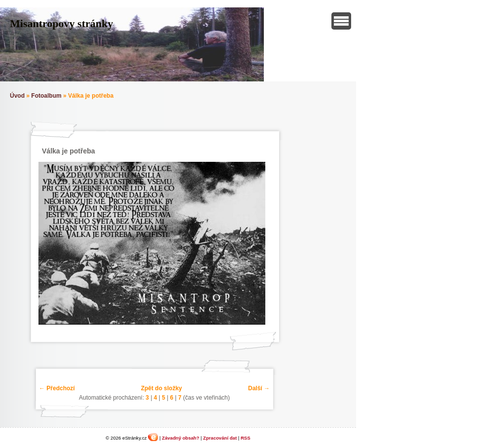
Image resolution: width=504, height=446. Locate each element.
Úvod (17, 96)
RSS (246, 438)
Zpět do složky (162, 388)
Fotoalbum (46, 96)
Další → (259, 388)
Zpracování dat (220, 438)
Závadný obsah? (180, 438)
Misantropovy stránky (61, 23)
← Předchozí (57, 388)
